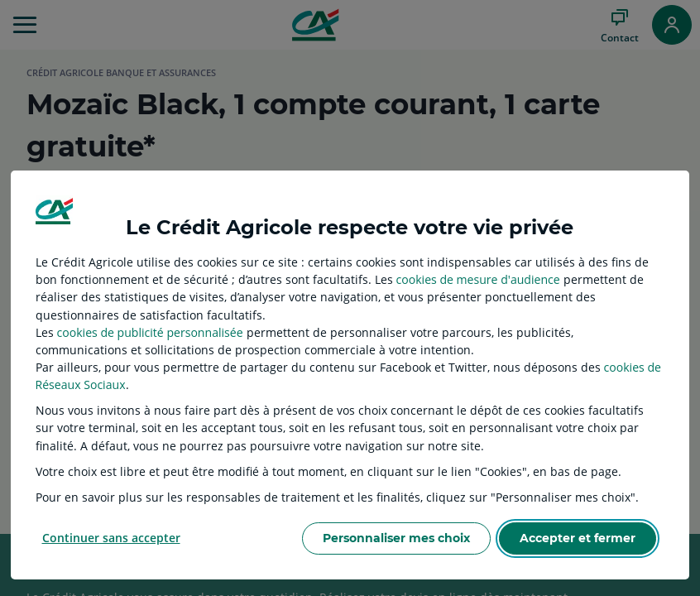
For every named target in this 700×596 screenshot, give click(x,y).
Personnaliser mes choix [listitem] (396, 538)
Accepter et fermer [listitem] (578, 538)
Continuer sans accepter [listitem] (111, 538)
